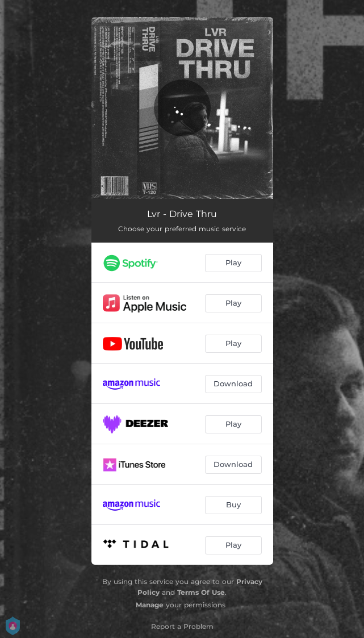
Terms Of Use (201, 592)
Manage (150, 605)
